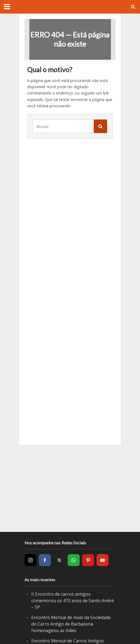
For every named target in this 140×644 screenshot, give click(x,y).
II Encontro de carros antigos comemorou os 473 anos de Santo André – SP (73, 600)
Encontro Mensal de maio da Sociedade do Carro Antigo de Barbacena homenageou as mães (71, 624)
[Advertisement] (70, 488)
